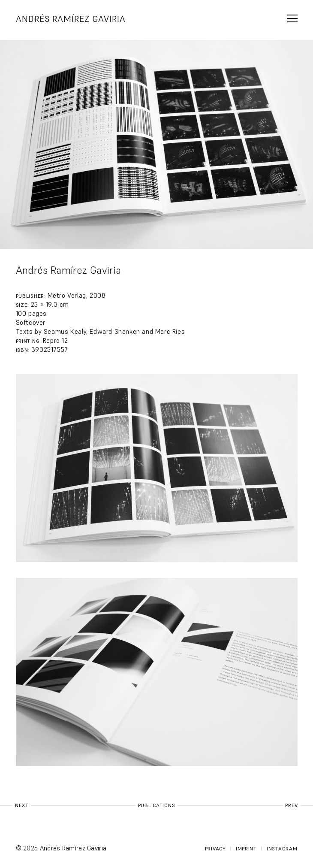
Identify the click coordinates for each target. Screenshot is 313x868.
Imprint (246, 848)
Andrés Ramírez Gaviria (71, 19)
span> (292, 18)
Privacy (215, 848)
